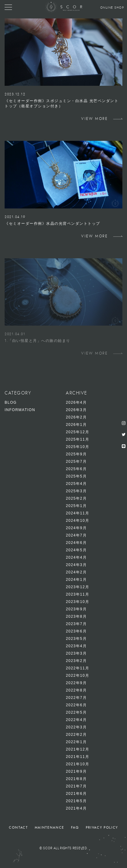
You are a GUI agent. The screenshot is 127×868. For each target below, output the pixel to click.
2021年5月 (76, 801)
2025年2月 (76, 498)
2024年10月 (77, 521)
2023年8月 (76, 616)
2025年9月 (76, 454)
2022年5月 (76, 712)
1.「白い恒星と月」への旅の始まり (38, 341)
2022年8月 (76, 690)
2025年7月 (76, 462)
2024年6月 (76, 543)
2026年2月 (76, 417)
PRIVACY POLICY (102, 828)
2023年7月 (76, 624)
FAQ (75, 828)
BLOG (11, 402)
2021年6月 (76, 794)
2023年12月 (77, 587)
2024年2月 (76, 572)
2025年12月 (77, 432)
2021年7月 (76, 786)
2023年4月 (76, 646)
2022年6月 (76, 705)
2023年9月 (76, 609)
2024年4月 (76, 557)
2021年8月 (76, 779)
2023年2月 (76, 661)
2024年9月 (76, 528)
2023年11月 (77, 594)
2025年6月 (76, 469)
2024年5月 (76, 550)
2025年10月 (77, 447)
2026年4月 (76, 402)
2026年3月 (76, 410)
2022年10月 (77, 676)
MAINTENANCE (50, 828)
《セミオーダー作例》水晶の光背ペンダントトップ (52, 224)
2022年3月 (76, 727)
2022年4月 (76, 720)
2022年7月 (76, 698)
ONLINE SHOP (112, 8)
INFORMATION (20, 410)
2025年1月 (76, 506)
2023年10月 (77, 602)
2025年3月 (76, 491)
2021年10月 (77, 764)
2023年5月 (76, 639)
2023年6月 (76, 631)
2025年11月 (77, 439)
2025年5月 (76, 476)
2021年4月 (76, 808)
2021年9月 (76, 771)
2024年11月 (77, 513)
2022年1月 (76, 742)
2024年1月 (76, 580)
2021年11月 (77, 757)
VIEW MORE (94, 119)
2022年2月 (76, 735)
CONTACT (18, 828)
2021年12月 (77, 749)
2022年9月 (76, 683)
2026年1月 (76, 425)
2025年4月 (76, 484)
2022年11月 (77, 668)
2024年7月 (76, 535)
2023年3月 (76, 653)
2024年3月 (76, 565)
